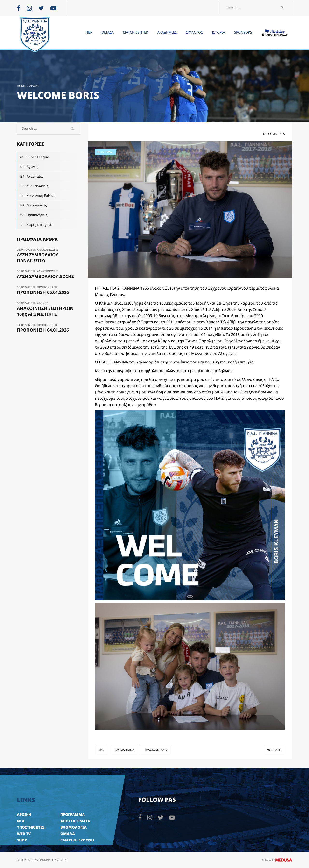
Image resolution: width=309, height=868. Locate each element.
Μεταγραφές (105, 152)
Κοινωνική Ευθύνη (36, 196)
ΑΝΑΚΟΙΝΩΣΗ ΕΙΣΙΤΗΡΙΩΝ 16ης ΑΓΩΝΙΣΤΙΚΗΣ (45, 311)
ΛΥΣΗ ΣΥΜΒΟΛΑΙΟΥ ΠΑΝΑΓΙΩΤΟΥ (38, 257)
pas (102, 750)
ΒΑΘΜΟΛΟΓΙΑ (74, 827)
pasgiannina (124, 750)
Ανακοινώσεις (33, 186)
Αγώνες (28, 167)
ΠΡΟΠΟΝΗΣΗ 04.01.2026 (43, 330)
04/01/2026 (25, 325)
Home (21, 86)
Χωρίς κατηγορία (35, 225)
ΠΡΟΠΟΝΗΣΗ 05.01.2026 (43, 292)
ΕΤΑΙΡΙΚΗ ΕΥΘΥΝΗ (77, 840)
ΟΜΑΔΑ (68, 834)
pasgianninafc (156, 750)
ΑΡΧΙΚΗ (24, 814)
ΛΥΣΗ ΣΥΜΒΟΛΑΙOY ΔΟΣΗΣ (45, 276)
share (274, 750)
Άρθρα (34, 86)
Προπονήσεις (32, 215)
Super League (33, 157)
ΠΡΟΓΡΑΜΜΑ (73, 814)
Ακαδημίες (30, 176)
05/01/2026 (25, 250)
